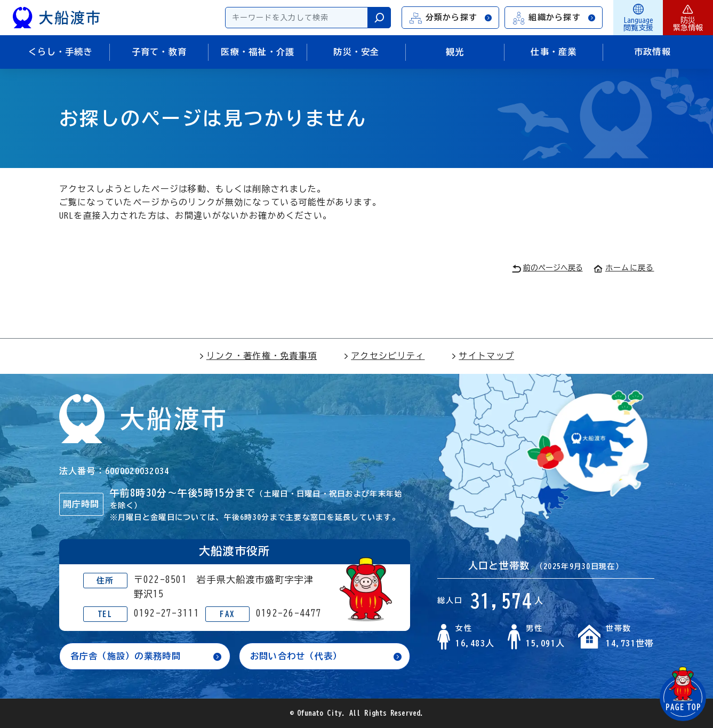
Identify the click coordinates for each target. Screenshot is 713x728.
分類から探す (451, 18)
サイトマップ (483, 356)
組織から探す (554, 18)
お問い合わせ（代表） (296, 656)
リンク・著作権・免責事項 (258, 356)
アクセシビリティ (384, 356)
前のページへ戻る (547, 269)
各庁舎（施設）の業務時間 (126, 656)
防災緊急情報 (688, 18)
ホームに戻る (624, 268)
